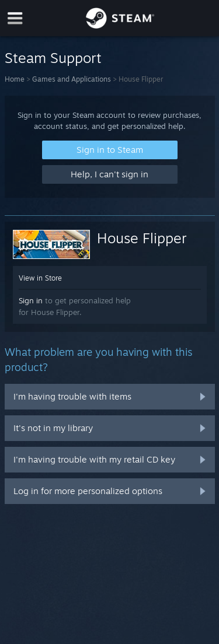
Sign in (31, 300)
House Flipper (142, 238)
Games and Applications (72, 79)
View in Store (40, 278)
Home (15, 79)
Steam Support (53, 58)
